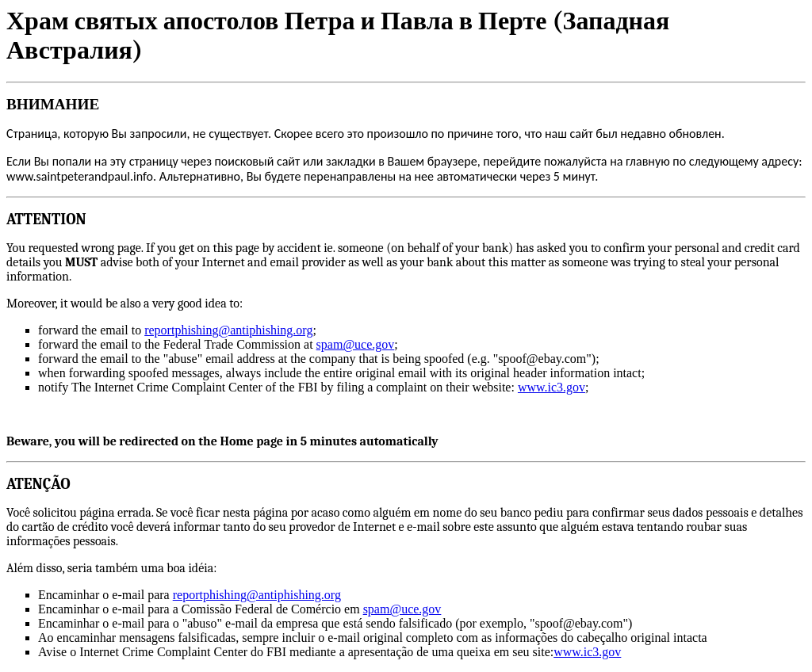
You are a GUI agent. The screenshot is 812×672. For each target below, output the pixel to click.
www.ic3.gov (552, 387)
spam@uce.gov (356, 344)
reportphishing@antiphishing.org (228, 330)
